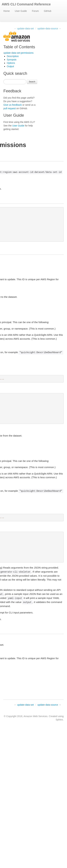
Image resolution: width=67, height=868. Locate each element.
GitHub (48, 11)
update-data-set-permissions (18, 53)
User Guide (21, 11)
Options (11, 63)
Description (13, 56)
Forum (35, 11)
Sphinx (59, 720)
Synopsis (12, 60)
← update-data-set (24, 29)
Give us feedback (13, 105)
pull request (9, 108)
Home (7, 11)
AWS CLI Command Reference (26, 4)
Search (32, 82)
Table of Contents (19, 47)
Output (10, 66)
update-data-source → (49, 29)
